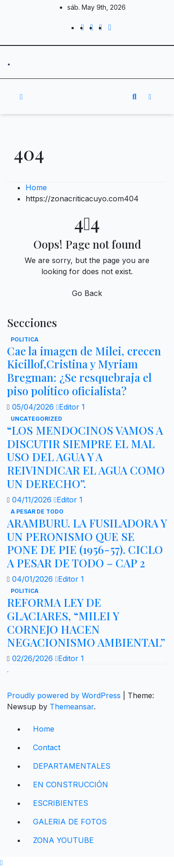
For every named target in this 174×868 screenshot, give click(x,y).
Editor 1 (71, 407)
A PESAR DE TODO (37, 511)
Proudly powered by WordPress (65, 695)
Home (36, 187)
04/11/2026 (33, 500)
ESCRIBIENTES (61, 803)
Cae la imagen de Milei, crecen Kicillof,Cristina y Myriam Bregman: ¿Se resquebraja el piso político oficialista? (84, 371)
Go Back (87, 293)
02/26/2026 (34, 658)
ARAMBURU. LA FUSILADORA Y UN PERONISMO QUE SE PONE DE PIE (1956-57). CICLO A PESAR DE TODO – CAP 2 (87, 543)
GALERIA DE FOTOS (70, 822)
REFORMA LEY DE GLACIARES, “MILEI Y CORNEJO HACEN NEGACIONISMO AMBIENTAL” (86, 622)
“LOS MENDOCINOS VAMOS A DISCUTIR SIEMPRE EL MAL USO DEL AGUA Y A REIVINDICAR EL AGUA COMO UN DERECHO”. (86, 457)
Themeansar (72, 707)
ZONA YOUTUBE (63, 840)
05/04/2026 (34, 407)
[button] (134, 96)
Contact (47, 747)
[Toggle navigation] (80, 96)
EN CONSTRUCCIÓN (71, 784)
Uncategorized (36, 419)
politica (25, 339)
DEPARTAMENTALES (72, 766)
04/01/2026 (34, 579)
